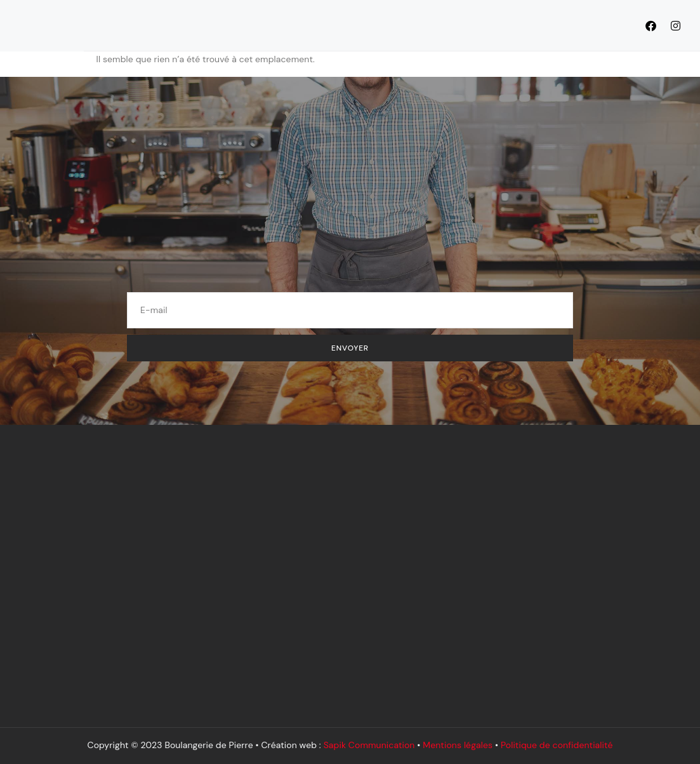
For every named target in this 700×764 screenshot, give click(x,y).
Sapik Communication (369, 745)
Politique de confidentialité (557, 745)
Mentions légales (458, 745)
